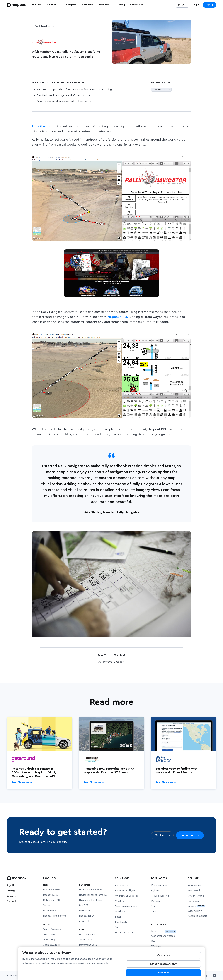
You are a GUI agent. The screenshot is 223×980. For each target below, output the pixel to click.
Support (11, 896)
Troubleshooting (160, 896)
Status (155, 906)
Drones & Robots (124, 933)
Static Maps (49, 911)
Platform (156, 901)
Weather (120, 901)
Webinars (156, 946)
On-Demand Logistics (127, 896)
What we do (194, 891)
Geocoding (49, 940)
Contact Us (13, 901)
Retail (118, 917)
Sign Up (11, 885)
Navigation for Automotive (93, 895)
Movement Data (88, 945)
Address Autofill (51, 945)
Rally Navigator (43, 127)
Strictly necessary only (164, 964)
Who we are (194, 885)
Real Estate (121, 922)
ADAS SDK (85, 921)
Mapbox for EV (87, 916)
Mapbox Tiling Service (55, 916)
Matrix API (84, 911)
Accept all (163, 973)
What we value (196, 896)
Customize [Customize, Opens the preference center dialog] (164, 955)
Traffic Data (85, 940)
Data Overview (87, 935)
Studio (46, 905)
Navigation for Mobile (90, 900)
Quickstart (157, 891)
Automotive (122, 885)
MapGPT (84, 905)
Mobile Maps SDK (52, 900)
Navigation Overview (90, 890)
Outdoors (120, 912)
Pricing (11, 891)
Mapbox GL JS (118, 317)
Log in (196, 5)
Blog (154, 941)
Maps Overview (51, 890)
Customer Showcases (163, 936)
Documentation (160, 885)
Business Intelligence (126, 891)
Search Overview (52, 929)
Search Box (49, 935)
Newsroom (194, 901)
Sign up (210, 5)
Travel (118, 927)
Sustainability (195, 911)
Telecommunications (126, 906)
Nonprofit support (197, 916)
